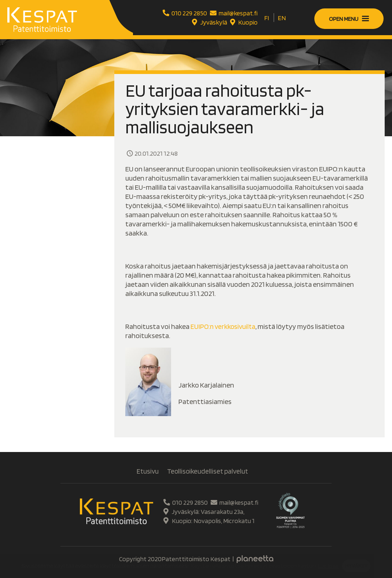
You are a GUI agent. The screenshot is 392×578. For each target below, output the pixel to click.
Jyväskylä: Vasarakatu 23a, (203, 512)
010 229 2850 (184, 13)
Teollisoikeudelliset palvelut (208, 471)
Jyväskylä (209, 22)
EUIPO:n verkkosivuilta (224, 326)
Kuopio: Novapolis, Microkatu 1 (208, 521)
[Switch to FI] (267, 18)
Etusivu (147, 471)
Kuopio (243, 22)
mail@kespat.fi (233, 13)
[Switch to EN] (282, 18)
